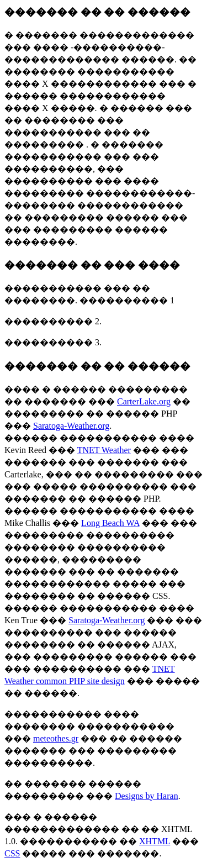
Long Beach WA (110, 523)
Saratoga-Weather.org (71, 426)
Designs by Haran (147, 796)
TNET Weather (104, 450)
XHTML (155, 841)
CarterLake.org (144, 401)
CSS (12, 853)
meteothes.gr (56, 738)
